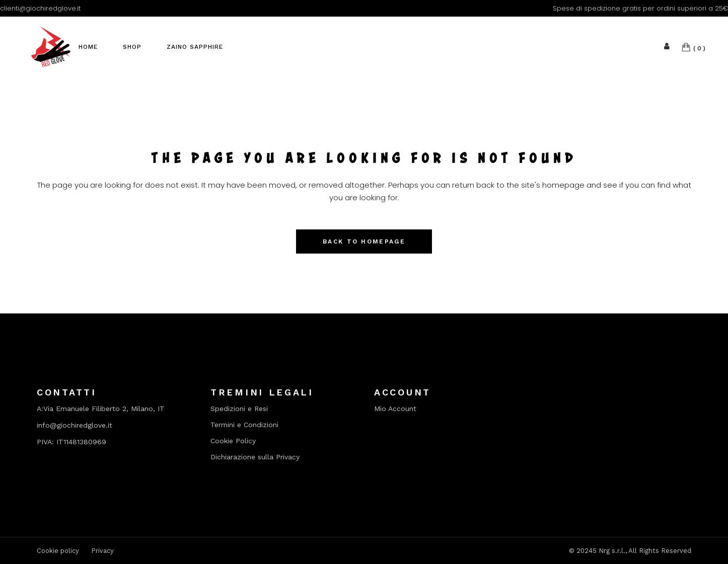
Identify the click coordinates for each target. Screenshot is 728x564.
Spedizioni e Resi (239, 409)
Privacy (102, 551)
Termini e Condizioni (244, 425)
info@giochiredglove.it (75, 425)
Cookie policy (58, 551)
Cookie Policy (233, 441)
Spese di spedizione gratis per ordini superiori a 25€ (640, 8)
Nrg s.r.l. (612, 551)
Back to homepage (364, 241)
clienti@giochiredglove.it (40, 8)
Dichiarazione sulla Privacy (255, 457)
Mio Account (395, 409)
